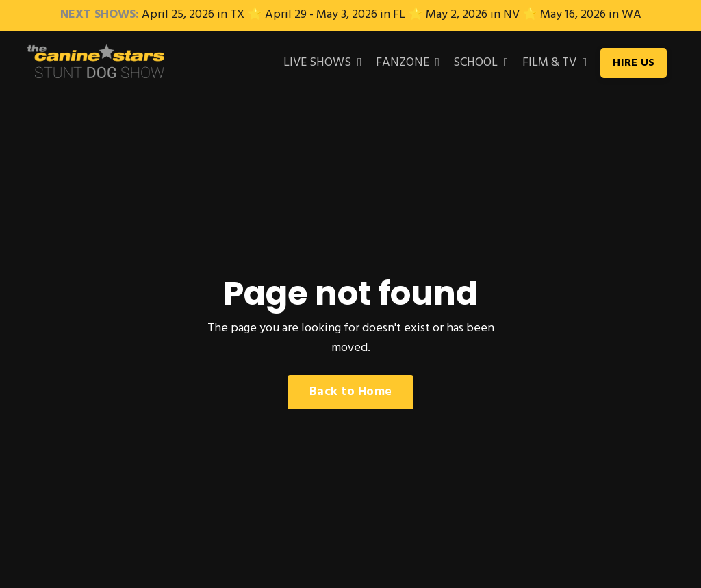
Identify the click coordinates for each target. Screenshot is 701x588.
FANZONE (408, 63)
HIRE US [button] (634, 63)
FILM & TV (555, 63)
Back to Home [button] (350, 392)
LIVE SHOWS (323, 63)
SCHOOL (481, 63)
